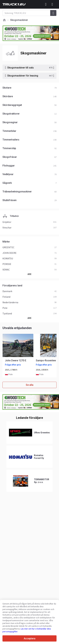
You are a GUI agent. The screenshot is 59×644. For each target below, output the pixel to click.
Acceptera (30, 639)
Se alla (30, 385)
